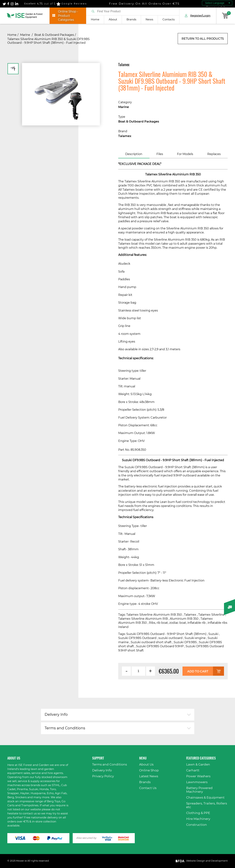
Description (134, 154)
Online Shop (149, 770)
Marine (25, 35)
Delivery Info (56, 715)
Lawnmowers (197, 782)
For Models (185, 154)
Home (95, 20)
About (113, 20)
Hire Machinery (198, 819)
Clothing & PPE (198, 813)
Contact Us (148, 788)
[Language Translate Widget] (217, 3)
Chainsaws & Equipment (205, 798)
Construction (197, 825)
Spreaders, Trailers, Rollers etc (207, 805)
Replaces (214, 154)
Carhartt (193, 770)
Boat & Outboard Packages (54, 35)
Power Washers (198, 776)
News (149, 20)
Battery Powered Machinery (199, 790)
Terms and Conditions (65, 728)
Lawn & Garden (198, 765)
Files (160, 154)
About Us (146, 765)
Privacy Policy (103, 776)
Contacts (169, 20)
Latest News (149, 776)
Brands (131, 20)
